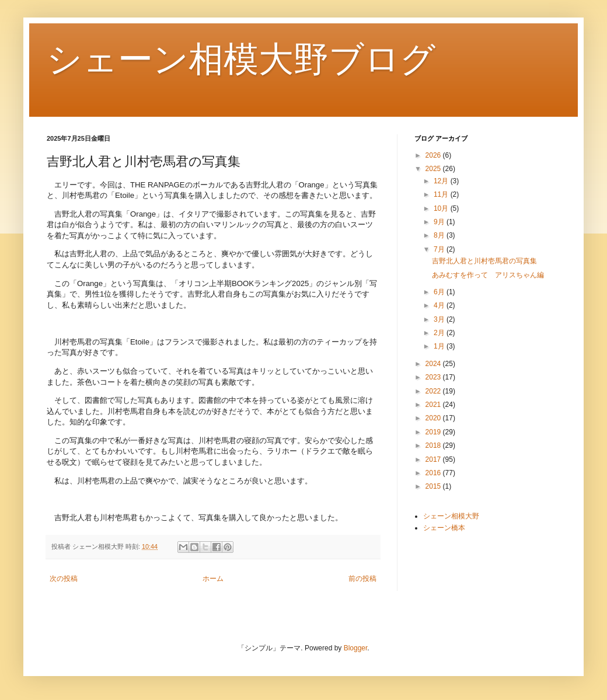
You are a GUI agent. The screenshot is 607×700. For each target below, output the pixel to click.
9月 (440, 222)
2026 (434, 155)
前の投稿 (362, 579)
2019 (434, 432)
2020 (434, 418)
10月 (442, 208)
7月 (440, 249)
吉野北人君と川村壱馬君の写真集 (484, 261)
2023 (434, 377)
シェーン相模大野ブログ (241, 59)
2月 (440, 333)
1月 (440, 346)
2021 (434, 405)
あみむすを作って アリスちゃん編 (488, 275)
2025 (434, 169)
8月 (440, 235)
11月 (442, 194)
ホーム (213, 579)
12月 (442, 181)
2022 (434, 391)
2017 (434, 459)
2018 (434, 445)
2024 (434, 364)
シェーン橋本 (444, 528)
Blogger (356, 648)
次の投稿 (64, 579)
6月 (440, 292)
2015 (434, 486)
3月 (440, 319)
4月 (440, 305)
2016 (434, 473)
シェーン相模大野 (451, 516)
